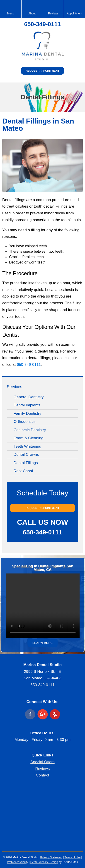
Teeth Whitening (27, 446)
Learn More (42, 643)
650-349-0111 (43, 24)
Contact (42, 775)
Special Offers (42, 762)
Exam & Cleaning (28, 438)
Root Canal (23, 471)
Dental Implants (27, 405)
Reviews (42, 769)
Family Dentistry (27, 413)
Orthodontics (24, 422)
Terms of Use (72, 857)
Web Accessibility (18, 862)
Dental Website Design (44, 862)
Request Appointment (42, 71)
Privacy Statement (51, 857)
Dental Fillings (26, 463)
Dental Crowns (26, 455)
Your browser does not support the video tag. (42, 605)
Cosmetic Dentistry (30, 430)
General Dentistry (29, 397)
